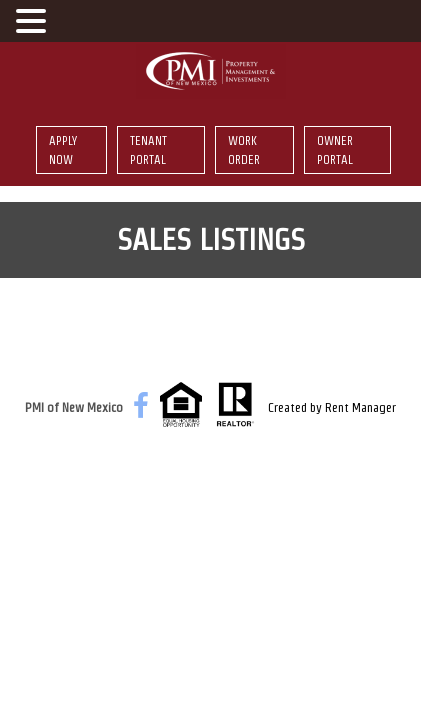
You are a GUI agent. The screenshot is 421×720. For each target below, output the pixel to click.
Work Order (244, 150)
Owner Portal (335, 150)
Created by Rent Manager (332, 407)
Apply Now (63, 150)
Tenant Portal (148, 150)
